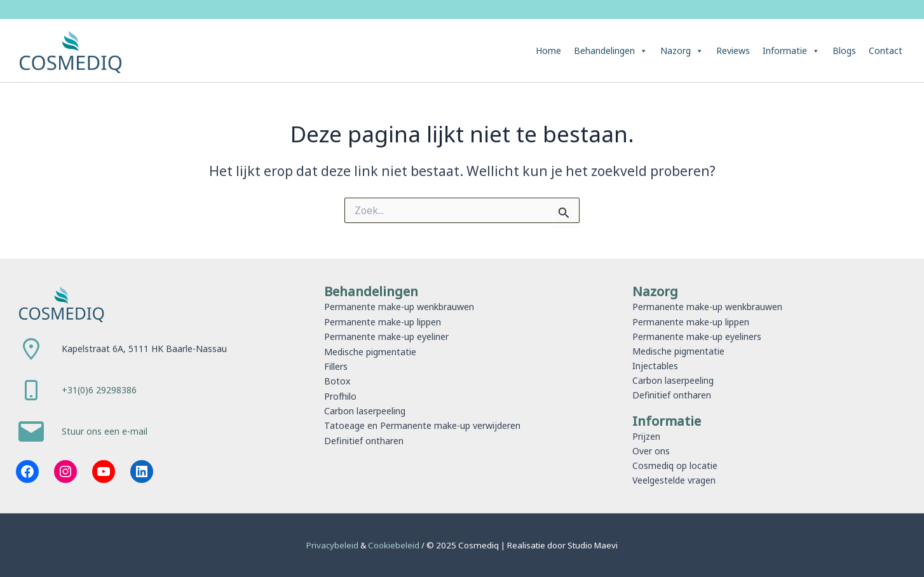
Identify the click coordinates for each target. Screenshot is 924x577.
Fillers (336, 366)
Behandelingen (611, 51)
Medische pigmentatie (370, 351)
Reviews (733, 51)
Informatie (791, 51)
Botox (337, 380)
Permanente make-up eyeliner (386, 336)
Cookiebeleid (395, 545)
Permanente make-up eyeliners (697, 336)
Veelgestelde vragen (674, 480)
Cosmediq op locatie (675, 465)
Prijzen (646, 436)
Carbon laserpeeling (365, 410)
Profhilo (340, 395)
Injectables (655, 366)
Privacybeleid (333, 545)
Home (548, 51)
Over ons (651, 451)
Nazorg (682, 51)
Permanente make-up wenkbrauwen (399, 307)
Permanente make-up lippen (383, 322)
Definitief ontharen (363, 439)
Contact (886, 51)
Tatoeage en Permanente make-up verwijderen (422, 424)
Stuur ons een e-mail (105, 432)
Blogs (844, 51)
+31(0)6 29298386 (99, 390)
